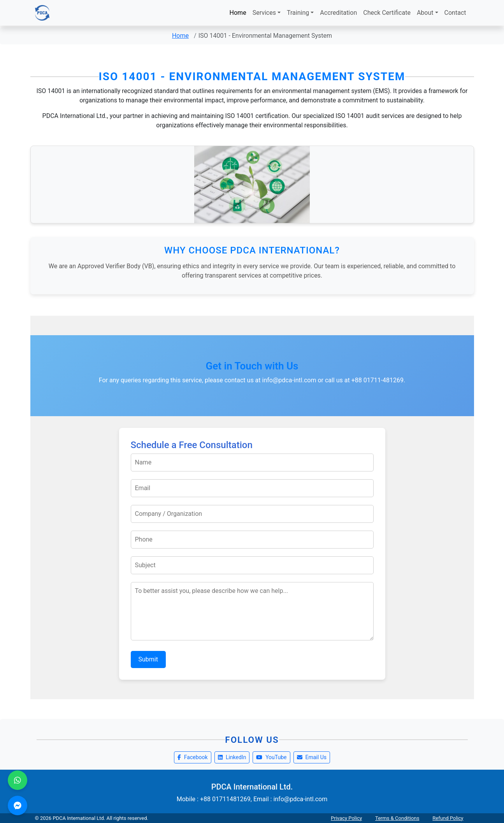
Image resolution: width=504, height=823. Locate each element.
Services (264, 13)
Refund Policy (448, 818)
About (425, 13)
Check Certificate (387, 13)
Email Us (312, 757)
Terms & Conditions (397, 818)
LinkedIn (232, 757)
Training (298, 13)
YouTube (271, 757)
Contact (455, 13)
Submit (148, 659)
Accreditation (338, 13)
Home (238, 13)
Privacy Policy (346, 818)
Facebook (193, 757)
